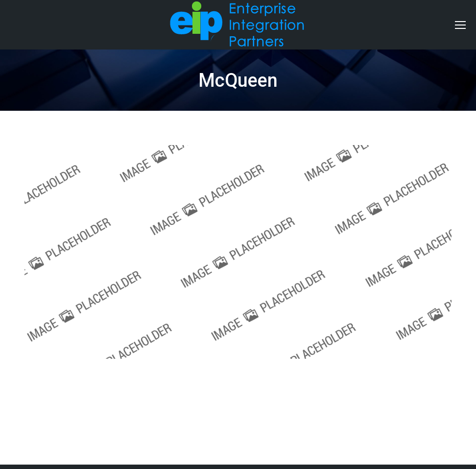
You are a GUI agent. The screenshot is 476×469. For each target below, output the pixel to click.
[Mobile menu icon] (460, 25)
